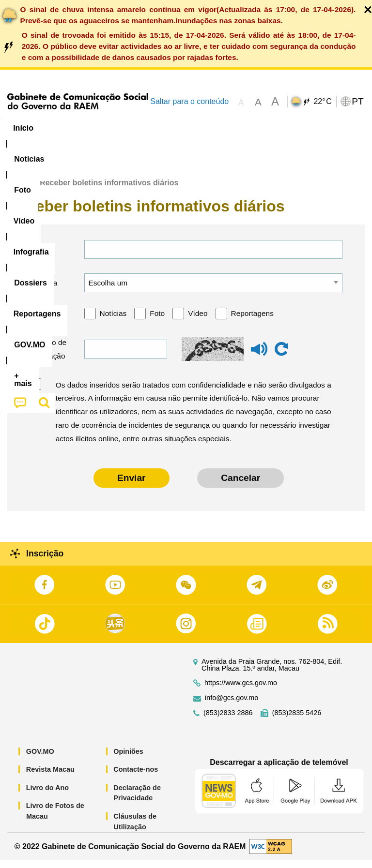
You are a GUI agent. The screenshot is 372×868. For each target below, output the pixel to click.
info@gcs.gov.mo (232, 705)
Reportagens (252, 321)
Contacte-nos (136, 777)
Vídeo (198, 321)
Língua (45, 290)
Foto (157, 321)
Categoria (49, 321)
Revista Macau (50, 777)
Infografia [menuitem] (196, 128)
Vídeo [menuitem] (149, 128)
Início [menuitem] (23, 128)
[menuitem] (66, 128)
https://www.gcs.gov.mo (241, 690)
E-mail (43, 257)
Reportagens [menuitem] (308, 128)
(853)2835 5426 (297, 720)
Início (17, 190)
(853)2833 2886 (228, 720)
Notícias (113, 321)
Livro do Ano (47, 795)
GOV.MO (40, 759)
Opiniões (128, 759)
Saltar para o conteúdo (189, 101)
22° (322, 102)
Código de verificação (48, 357)
